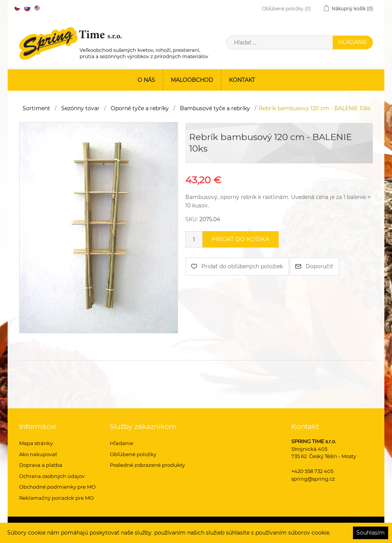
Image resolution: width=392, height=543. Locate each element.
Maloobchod (192, 80)
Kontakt (242, 80)
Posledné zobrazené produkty (147, 465)
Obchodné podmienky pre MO (57, 487)
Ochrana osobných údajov (52, 476)
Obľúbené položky (133, 454)
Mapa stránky (36, 443)
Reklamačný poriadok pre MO (56, 498)
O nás (146, 80)
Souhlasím (371, 533)
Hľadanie (122, 443)
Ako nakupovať (38, 454)
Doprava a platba (41, 465)
